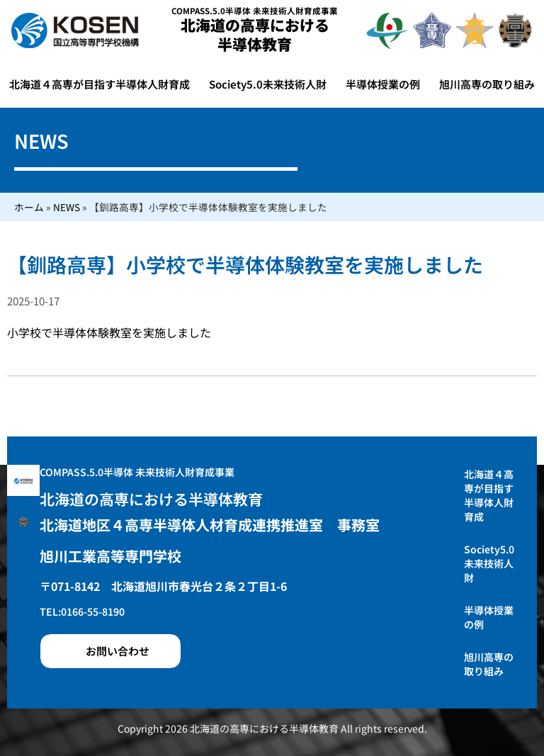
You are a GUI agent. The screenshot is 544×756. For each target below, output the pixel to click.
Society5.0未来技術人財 (268, 84)
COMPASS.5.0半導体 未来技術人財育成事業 (137, 472)
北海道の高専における (255, 34)
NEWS (67, 207)
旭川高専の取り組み (487, 84)
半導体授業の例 (383, 84)
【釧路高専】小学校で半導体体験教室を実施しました (245, 264)
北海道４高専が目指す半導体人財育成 (100, 84)
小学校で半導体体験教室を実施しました (109, 332)
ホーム (29, 207)
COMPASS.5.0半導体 (255, 11)
